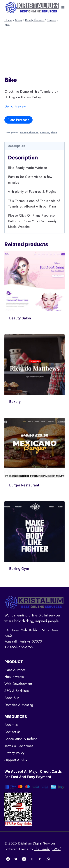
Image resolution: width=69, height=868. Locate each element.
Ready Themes (29, 133)
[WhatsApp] (48, 859)
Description (16, 146)
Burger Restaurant (24, 485)
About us (11, 725)
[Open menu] (63, 7)
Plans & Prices (15, 670)
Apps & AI (12, 698)
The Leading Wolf (47, 849)
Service (45, 133)
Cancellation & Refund (21, 739)
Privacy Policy (14, 753)
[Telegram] (40, 859)
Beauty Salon (20, 318)
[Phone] (32, 859)
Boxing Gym (19, 569)
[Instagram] (24, 859)
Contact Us (12, 732)
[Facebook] (8, 859)
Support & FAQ (16, 760)
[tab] (34, 146)
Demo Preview (15, 106)
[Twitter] (16, 859)
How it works (14, 677)
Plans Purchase (18, 120)
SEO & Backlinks (17, 691)
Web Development (18, 684)
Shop (54, 133)
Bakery (15, 402)
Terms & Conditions (19, 746)
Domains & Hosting (19, 705)
